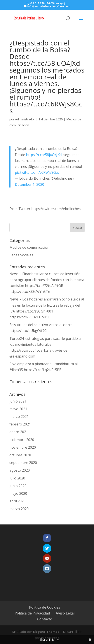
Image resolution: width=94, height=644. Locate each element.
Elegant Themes (46, 632)
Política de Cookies (45, 607)
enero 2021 (19, 432)
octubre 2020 (20, 455)
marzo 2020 (19, 509)
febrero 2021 (20, 424)
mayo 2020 (18, 493)
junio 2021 (18, 401)
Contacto (45, 619)
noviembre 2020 (23, 447)
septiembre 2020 (23, 463)
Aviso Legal (65, 613)
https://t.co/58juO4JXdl (44, 155)
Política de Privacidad (32, 613)
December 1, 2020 (30, 184)
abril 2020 (17, 501)
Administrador (25, 119)
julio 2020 (17, 478)
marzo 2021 (19, 417)
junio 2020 (18, 486)
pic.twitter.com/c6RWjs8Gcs (37, 172)
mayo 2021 (18, 409)
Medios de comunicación (29, 247)
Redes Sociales (21, 255)
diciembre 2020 (22, 440)
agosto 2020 (20, 470)
